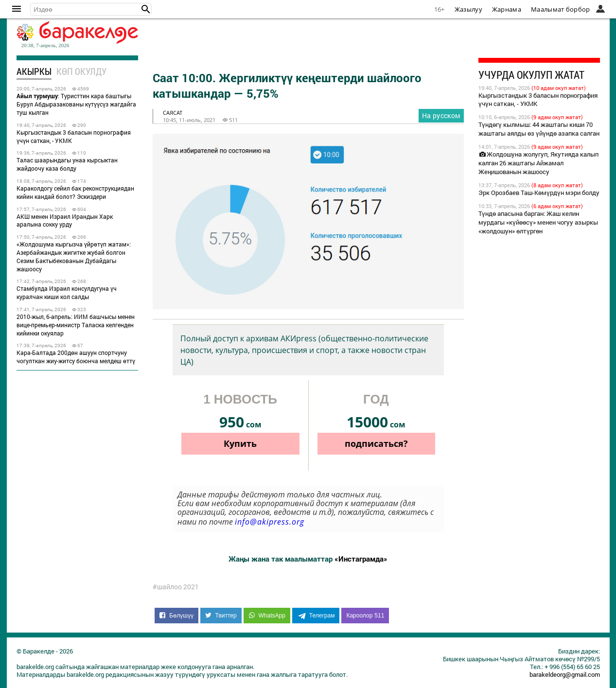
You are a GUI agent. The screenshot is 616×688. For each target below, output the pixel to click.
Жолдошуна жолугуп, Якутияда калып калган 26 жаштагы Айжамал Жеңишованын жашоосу (539, 163)
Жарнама (507, 9)
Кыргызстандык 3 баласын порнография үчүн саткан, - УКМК (74, 136)
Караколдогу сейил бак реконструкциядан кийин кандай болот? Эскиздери (75, 192)
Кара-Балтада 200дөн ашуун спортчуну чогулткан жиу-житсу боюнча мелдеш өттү (76, 357)
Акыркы (34, 71)
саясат (173, 113)
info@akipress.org (270, 522)
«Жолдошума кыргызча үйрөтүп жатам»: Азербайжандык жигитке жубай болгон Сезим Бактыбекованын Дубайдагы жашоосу (74, 256)
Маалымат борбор (561, 9)
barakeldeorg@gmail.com (565, 674)
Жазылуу (468, 9)
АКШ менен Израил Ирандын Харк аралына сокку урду (65, 221)
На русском (441, 115)
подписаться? (376, 443)
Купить (240, 443)
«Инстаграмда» (361, 559)
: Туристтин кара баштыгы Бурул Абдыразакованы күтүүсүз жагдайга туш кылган (76, 104)
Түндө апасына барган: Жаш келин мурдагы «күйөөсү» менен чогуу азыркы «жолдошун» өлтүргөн (538, 222)
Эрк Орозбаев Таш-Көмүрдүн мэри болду (539, 193)
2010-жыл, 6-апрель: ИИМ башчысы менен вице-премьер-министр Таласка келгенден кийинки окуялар (76, 325)
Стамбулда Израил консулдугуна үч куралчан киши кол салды (67, 292)
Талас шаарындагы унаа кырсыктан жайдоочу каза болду (67, 164)
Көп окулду (81, 71)
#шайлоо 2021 (176, 587)
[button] (146, 9)
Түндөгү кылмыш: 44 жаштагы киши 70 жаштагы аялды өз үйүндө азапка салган (539, 129)
